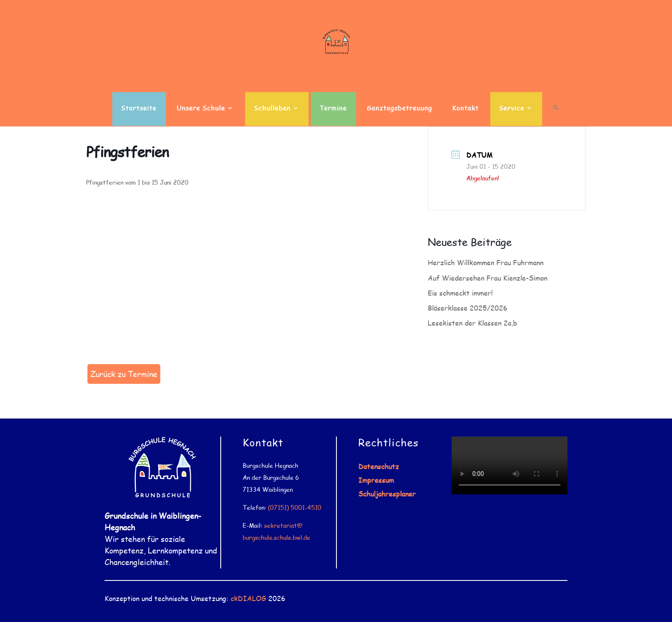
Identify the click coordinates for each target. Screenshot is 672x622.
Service (511, 109)
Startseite (139, 109)
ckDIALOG (248, 598)
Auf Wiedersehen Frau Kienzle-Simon (487, 278)
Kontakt (465, 109)
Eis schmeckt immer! (460, 293)
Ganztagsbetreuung (399, 109)
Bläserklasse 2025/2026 (468, 308)
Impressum (376, 480)
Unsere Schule (201, 109)
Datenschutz (379, 466)
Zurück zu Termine (124, 374)
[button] (556, 115)
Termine (333, 109)
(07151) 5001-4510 (295, 507)
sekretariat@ (283, 525)
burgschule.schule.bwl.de (276, 537)
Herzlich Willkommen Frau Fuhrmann (486, 262)
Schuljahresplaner (387, 494)
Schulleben (272, 109)
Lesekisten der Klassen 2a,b (472, 323)
